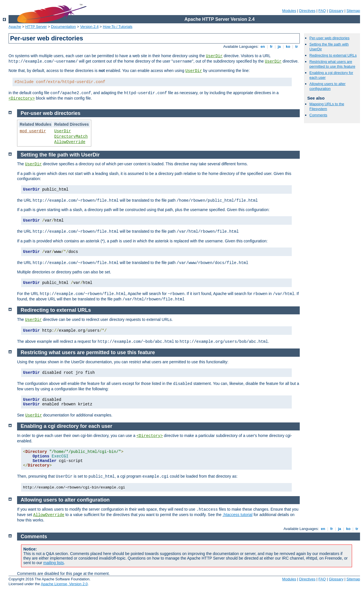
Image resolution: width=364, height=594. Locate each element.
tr (297, 47)
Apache (15, 27)
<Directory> (22, 98)
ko (288, 47)
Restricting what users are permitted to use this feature (332, 64)
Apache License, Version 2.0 (64, 584)
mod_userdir (33, 131)
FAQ (322, 11)
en (263, 47)
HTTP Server (36, 27)
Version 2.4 (89, 27)
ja (279, 47)
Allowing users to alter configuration (327, 86)
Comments (318, 115)
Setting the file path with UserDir (60, 155)
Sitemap (353, 11)
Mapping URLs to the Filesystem (327, 106)
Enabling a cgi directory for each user (67, 426)
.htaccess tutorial (238, 515)
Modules (289, 11)
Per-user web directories (329, 38)
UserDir (214, 56)
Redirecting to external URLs (333, 55)
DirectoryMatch (71, 137)
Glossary (336, 11)
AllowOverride (70, 142)
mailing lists (53, 563)
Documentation (63, 27)
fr (271, 47)
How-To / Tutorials (118, 27)
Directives (307, 11)
